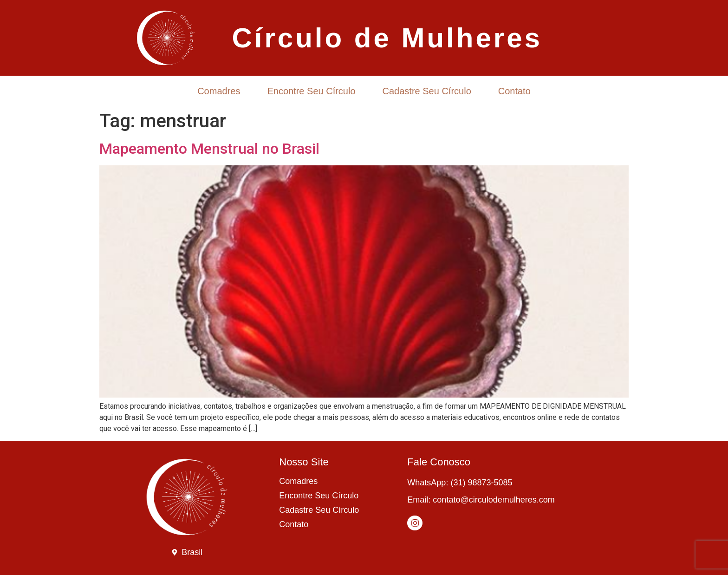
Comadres (219, 91)
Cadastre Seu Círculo (427, 91)
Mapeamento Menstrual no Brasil (209, 149)
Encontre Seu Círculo (311, 91)
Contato (514, 91)
